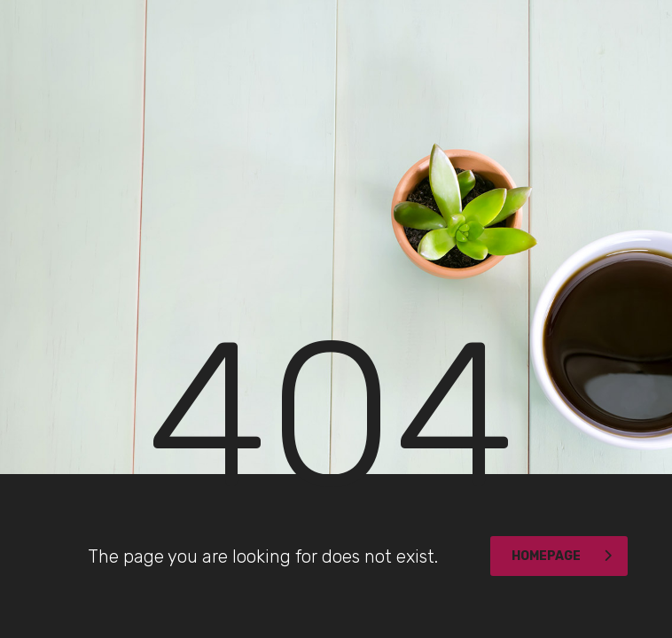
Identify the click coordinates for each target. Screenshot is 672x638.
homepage (562, 556)
